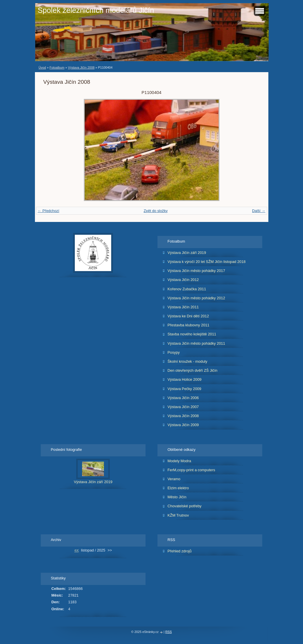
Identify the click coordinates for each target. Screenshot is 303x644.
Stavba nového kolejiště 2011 (192, 334)
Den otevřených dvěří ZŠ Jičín (193, 370)
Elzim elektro (178, 488)
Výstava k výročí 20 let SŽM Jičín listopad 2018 (207, 262)
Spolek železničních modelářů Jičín (96, 10)
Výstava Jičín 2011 (183, 307)
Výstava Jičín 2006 (183, 398)
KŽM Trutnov (178, 515)
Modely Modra (179, 461)
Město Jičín (177, 497)
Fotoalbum (57, 67)
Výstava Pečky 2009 (185, 389)
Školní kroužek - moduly (188, 361)
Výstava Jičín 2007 (183, 407)
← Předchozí (49, 211)
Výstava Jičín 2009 (183, 425)
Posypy (174, 352)
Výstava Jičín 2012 (183, 280)
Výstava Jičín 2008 (81, 67)
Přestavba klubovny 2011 (189, 325)
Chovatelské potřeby (185, 506)
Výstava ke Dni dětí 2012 (188, 316)
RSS (169, 632)
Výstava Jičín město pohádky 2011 (196, 343)
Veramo (174, 479)
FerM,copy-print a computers (192, 470)
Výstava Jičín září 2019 (187, 253)
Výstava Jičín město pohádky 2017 (196, 271)
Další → (259, 211)
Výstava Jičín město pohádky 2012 (196, 298)
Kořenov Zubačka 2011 (187, 289)
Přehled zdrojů (180, 551)
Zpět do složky (156, 211)
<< (76, 550)
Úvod (42, 67)
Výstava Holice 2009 (185, 379)
